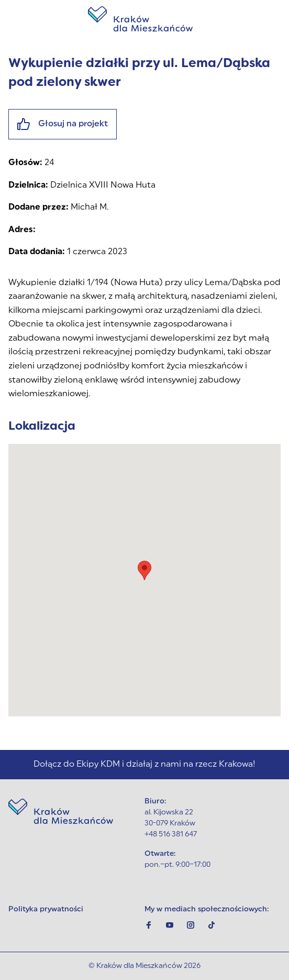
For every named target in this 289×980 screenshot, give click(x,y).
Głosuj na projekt (63, 124)
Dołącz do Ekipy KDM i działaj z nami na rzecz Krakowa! (144, 765)
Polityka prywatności (46, 910)
